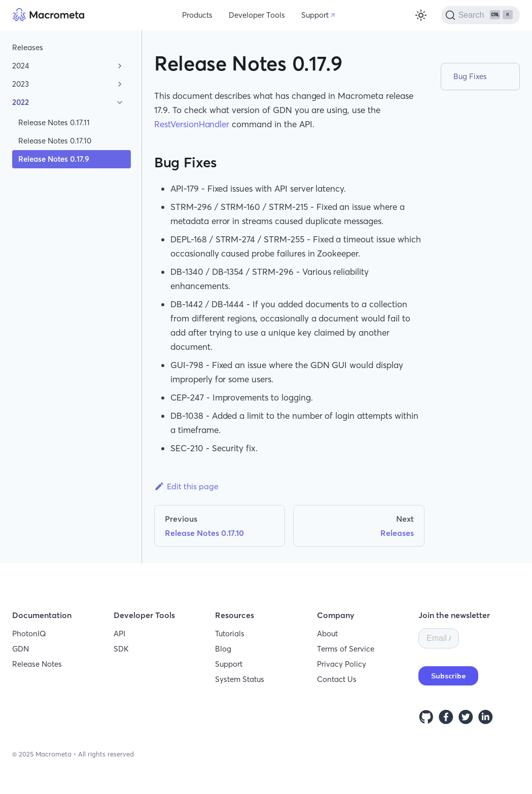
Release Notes (37, 664)
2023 (21, 84)
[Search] (481, 15)
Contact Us (337, 679)
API (119, 634)
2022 (21, 102)
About (327, 634)
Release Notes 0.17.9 (54, 159)
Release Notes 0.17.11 (54, 122)
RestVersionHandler (192, 124)
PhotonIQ (29, 634)
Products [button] (197, 15)
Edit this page (186, 486)
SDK (121, 649)
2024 (21, 66)
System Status (240, 679)
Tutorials (230, 634)
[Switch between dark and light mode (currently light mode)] (421, 15)
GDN (21, 649)
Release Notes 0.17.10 (55, 141)
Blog (223, 649)
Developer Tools (257, 15)
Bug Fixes (470, 76)
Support (315, 15)
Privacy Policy (342, 664)
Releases (28, 47)
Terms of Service (346, 649)
